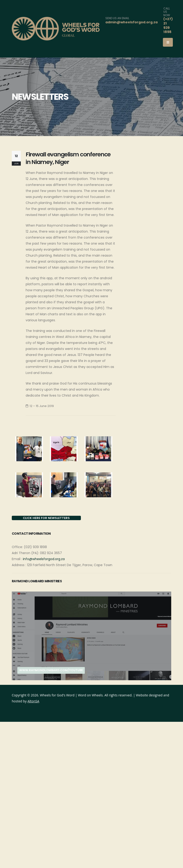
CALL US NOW (167, 12)
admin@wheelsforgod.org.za (131, 22)
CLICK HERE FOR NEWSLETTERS (46, 518)
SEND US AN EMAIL (117, 18)
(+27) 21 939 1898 (168, 25)
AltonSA (33, 701)
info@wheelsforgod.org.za (44, 559)
